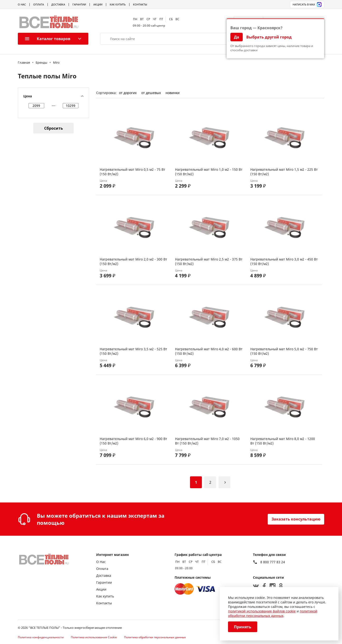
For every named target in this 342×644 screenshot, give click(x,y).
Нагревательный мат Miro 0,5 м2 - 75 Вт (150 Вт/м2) (133, 172)
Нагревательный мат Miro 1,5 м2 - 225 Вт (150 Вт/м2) (284, 172)
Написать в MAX (307, 5)
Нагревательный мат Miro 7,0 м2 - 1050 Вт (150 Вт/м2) (207, 441)
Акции (98, 4)
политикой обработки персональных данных (273, 613)
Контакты (140, 4)
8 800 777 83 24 (273, 562)
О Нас (22, 4)
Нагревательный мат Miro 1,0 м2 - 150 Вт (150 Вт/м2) (209, 172)
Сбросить (54, 128)
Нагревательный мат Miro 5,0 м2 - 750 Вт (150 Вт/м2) (284, 351)
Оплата (39, 4)
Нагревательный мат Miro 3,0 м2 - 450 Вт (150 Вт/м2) (284, 261)
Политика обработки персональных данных (155, 637)
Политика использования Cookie (94, 637)
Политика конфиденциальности (41, 637)
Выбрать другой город (269, 37)
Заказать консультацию (296, 519)
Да (237, 37)
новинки (173, 93)
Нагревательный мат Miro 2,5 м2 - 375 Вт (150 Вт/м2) (209, 261)
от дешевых (151, 93)
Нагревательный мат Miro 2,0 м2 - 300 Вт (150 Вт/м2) (133, 261)
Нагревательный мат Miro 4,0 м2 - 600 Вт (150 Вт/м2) (209, 351)
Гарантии (79, 4)
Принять (243, 627)
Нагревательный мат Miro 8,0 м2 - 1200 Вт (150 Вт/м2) (283, 441)
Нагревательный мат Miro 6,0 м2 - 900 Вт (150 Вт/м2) (133, 441)
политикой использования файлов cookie (262, 611)
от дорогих (128, 93)
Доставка (58, 4)
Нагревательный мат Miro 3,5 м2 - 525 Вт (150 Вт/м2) (133, 351)
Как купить (118, 4)
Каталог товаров (48, 39)
